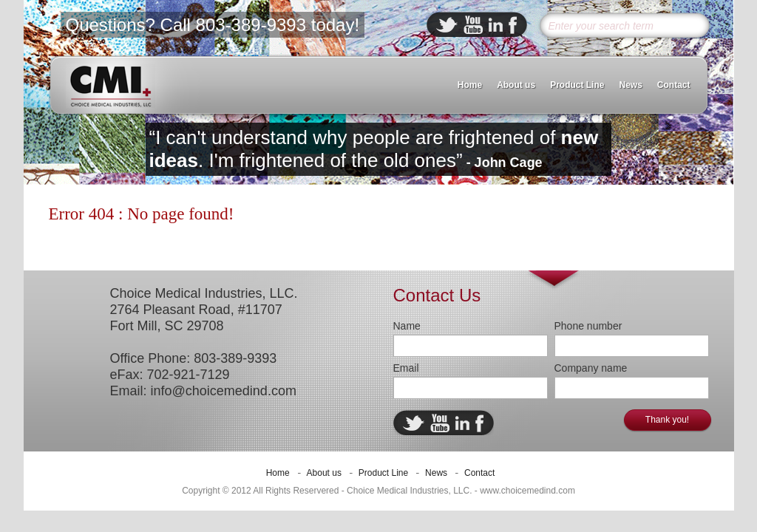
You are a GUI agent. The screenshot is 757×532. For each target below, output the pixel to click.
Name (407, 326)
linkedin (496, 25)
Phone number (588, 326)
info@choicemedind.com (224, 391)
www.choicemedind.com (527, 491)
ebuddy (473, 25)
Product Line (577, 85)
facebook (513, 25)
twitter (447, 25)
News (630, 85)
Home (470, 85)
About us (516, 85)
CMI (111, 86)
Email (406, 368)
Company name (591, 368)
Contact (674, 85)
